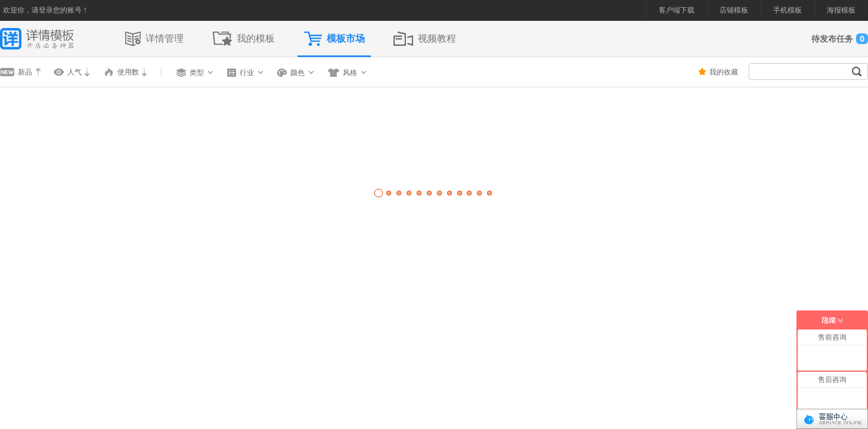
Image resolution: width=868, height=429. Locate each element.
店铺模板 (734, 10)
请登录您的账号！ (60, 10)
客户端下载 (677, 10)
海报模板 (841, 10)
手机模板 (788, 10)
